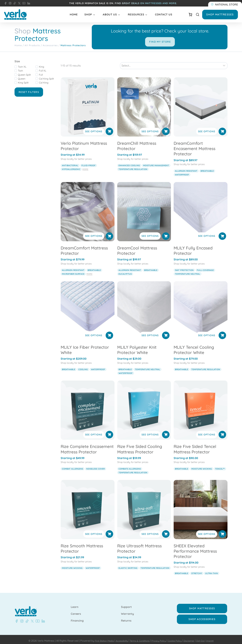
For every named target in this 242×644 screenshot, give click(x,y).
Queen (22, 79)
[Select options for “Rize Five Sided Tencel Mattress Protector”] (222, 432)
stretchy (197, 570)
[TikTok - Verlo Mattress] (14, 3)
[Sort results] (174, 63)
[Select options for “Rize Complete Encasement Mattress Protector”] (109, 432)
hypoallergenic (71, 166)
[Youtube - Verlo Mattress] (37, 618)
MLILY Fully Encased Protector (193, 247)
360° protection (184, 267)
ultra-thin (212, 570)
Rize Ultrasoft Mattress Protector (139, 545)
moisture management (156, 163)
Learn (75, 604)
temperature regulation (133, 166)
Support (126, 604)
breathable (207, 168)
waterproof (182, 172)
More (85, 166)
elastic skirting (128, 565)
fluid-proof (89, 163)
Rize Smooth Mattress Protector (82, 545)
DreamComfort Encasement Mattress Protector (194, 145)
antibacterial (70, 163)
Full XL (43, 71)
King (42, 67)
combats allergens (130, 466)
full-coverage (205, 267)
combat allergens (73, 466)
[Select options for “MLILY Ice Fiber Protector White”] (109, 332)
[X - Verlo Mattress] (19, 3)
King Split (23, 83)
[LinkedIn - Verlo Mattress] (28, 3)
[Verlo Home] (15, 14)
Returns (126, 618)
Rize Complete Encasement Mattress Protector (87, 446)
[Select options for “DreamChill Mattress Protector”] (166, 128)
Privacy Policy (159, 638)
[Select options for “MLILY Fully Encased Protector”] (222, 233)
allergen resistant (186, 168)
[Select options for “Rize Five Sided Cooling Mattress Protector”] (166, 432)
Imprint (215, 638)
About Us (110, 14)
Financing (77, 618)
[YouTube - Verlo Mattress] (23, 3)
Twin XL (22, 67)
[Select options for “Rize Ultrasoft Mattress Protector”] (166, 531)
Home (74, 14)
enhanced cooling (129, 163)
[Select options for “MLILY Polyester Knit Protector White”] (166, 332)
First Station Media (100, 638)
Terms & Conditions (139, 638)
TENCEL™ (220, 466)
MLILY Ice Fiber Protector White (85, 347)
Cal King (44, 83)
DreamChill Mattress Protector (137, 143)
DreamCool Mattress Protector (137, 247)
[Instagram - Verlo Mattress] (9, 3)
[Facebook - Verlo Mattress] (5, 3)
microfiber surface (73, 271)
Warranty (127, 611)
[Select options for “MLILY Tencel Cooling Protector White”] (222, 332)
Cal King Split (46, 79)
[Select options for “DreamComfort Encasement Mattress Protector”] (222, 128)
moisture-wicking (202, 466)
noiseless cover (96, 466)
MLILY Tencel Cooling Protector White (194, 347)
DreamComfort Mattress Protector (84, 247)
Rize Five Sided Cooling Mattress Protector (140, 446)
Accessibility (119, 638)
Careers (76, 611)
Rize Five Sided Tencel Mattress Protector (195, 446)
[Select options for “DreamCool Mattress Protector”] (166, 233)
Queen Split (24, 75)
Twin (20, 71)
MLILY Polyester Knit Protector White (137, 347)
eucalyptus (125, 271)
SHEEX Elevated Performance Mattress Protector (195, 548)
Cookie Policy (177, 638)
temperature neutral (188, 271)
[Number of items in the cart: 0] (190, 15)
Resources (136, 14)
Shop (88, 14)
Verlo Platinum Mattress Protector (84, 143)
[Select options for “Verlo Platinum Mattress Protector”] (109, 128)
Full (41, 75)
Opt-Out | (205, 638)
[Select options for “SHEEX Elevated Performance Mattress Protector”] (222, 531)
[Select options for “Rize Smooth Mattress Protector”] (109, 531)
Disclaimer (192, 638)
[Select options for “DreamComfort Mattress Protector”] (109, 233)
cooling (83, 366)
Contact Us (164, 14)
